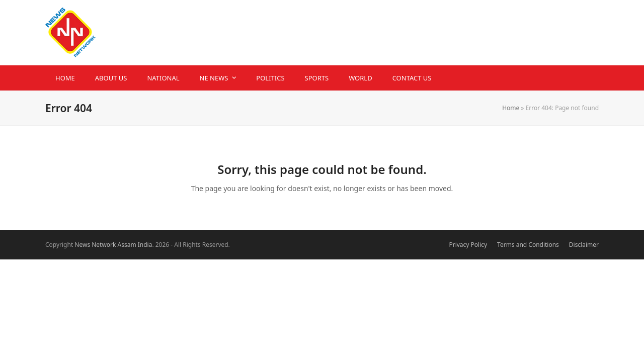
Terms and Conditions (528, 245)
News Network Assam (105, 245)
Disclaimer (584, 245)
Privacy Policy (468, 245)
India (145, 245)
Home (511, 108)
